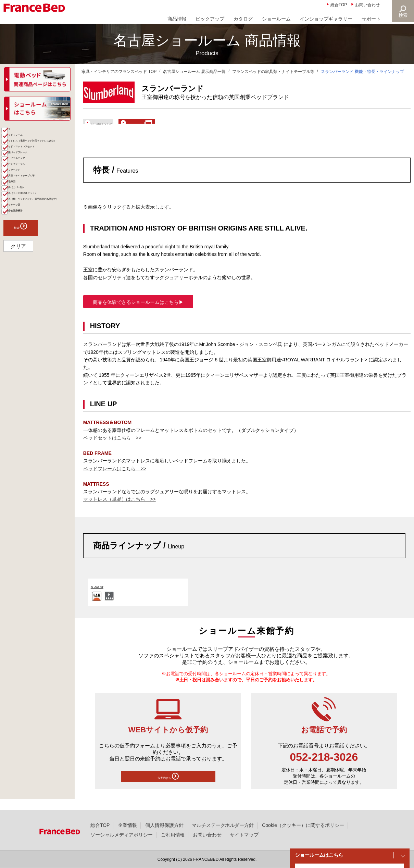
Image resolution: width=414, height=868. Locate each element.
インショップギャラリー (326, 19)
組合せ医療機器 (28, 316)
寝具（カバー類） (31, 260)
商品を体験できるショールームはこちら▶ (138, 312)
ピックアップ (210, 19)
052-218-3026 (324, 767)
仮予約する (168, 788)
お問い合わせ (367, 5)
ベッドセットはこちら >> (112, 448)
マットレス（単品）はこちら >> (120, 509)
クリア (18, 354)
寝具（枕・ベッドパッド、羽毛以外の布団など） (40, 291)
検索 (402, 15)
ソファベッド (26, 227)
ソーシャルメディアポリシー (122, 835)
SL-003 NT (103, 596)
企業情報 (127, 825)
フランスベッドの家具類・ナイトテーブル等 (273, 72)
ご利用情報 (173, 835)
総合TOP (339, 5)
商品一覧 (14, 132)
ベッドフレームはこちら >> (115, 478)
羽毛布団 (21, 249)
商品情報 (177, 19)
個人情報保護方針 (164, 825)
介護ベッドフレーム (33, 194)
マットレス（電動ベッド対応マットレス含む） (40, 169)
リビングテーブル (31, 216)
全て (16, 144)
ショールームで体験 (203, 126)
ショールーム (276, 19)
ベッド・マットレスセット (40, 183)
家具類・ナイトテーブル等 (40, 238)
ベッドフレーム (28, 155)
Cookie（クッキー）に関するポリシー (303, 825)
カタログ (243, 19)
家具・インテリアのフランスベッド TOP (119, 72)
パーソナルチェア (31, 205)
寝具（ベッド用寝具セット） (38, 274)
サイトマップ (244, 835)
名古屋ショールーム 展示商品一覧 (194, 72)
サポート (371, 19)
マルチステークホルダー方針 (223, 825)
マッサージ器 (26, 305)
